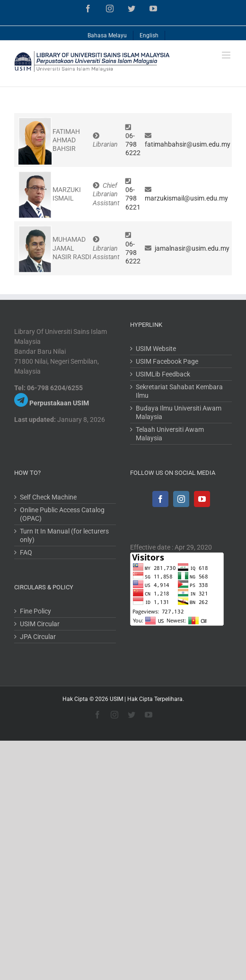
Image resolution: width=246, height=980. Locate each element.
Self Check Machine (48, 497)
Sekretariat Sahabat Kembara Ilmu (179, 391)
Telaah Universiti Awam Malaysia (170, 434)
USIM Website (156, 349)
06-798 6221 (133, 198)
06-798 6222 (133, 144)
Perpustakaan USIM (59, 403)
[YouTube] (202, 499)
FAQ (26, 552)
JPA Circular (38, 637)
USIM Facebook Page (167, 361)
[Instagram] (181, 499)
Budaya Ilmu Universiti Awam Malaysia (179, 412)
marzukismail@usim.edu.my (186, 198)
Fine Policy (35, 611)
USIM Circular (40, 624)
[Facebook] (160, 499)
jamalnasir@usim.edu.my (192, 248)
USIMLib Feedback (163, 374)
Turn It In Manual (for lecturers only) (64, 535)
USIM (116, 699)
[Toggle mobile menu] (227, 55)
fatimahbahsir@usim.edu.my (188, 144)
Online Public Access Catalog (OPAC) (62, 514)
